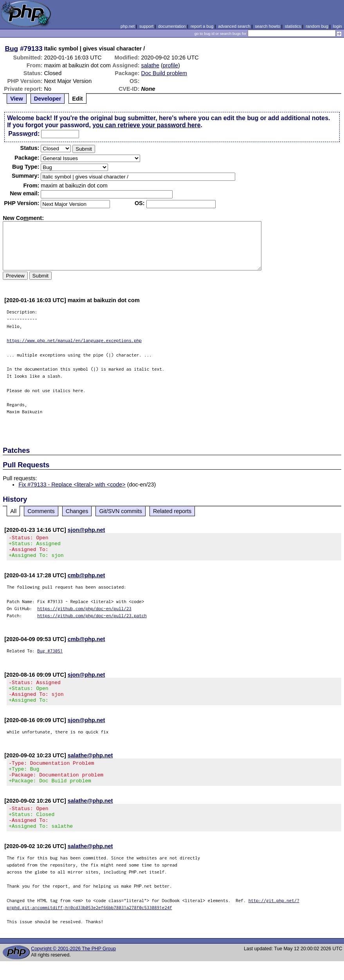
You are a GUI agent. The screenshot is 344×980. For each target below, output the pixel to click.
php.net (128, 26)
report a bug (202, 26)
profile (170, 65)
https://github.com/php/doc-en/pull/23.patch (92, 620)
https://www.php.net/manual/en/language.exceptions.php (74, 340)
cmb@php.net (86, 580)
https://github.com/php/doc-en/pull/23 (84, 613)
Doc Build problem (164, 73)
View (17, 99)
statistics (293, 26)
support (146, 26)
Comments (41, 511)
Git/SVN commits (121, 511)
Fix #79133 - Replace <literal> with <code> (72, 485)
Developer (48, 99)
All (13, 511)
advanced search (234, 26)
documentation (172, 26)
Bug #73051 (50, 655)
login (338, 26)
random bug (317, 26)
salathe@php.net (90, 765)
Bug (12, 49)
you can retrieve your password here (146, 125)
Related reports (172, 511)
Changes (77, 511)
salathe (150, 65)
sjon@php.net (86, 530)
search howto (267, 26)
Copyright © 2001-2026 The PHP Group (73, 967)
